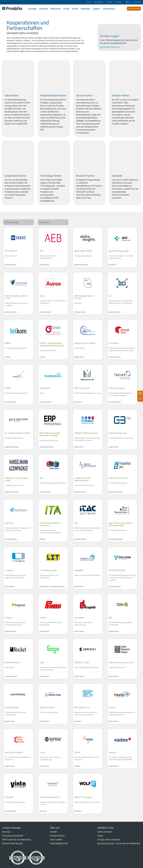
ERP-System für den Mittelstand (16, 812)
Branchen (44, 9)
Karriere (118, 2)
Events (75, 9)
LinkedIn (4, 845)
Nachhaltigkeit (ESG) (59, 816)
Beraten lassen (134, 8)
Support (97, 9)
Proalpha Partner (57, 809)
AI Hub (66, 9)
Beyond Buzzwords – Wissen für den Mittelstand (119, 816)
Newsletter (99, 2)
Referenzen (56, 9)
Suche (137, 2)
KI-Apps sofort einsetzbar (109, 812)
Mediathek (86, 9)
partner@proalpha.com (110, 47)
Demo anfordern (105, 805)
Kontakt (109, 2)
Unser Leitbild (56, 812)
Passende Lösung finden (13, 809)
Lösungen (32, 9)
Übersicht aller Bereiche (13, 816)
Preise (89, 2)
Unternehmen (109, 9)
